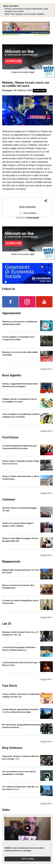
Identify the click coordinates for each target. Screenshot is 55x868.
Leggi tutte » (46, 369)
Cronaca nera (40, 91)
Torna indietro (28, 213)
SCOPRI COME (13, 61)
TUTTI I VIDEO (28, 859)
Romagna (7, 90)
